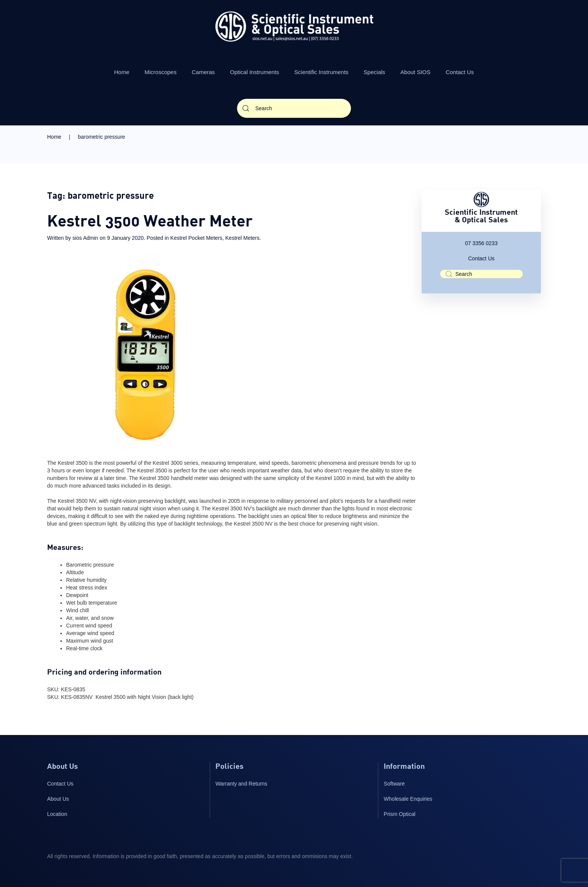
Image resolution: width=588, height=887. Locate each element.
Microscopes (161, 72)
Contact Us (460, 72)
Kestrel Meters (242, 238)
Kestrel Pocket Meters (196, 238)
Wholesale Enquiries (408, 799)
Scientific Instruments (322, 72)
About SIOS (415, 72)
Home (122, 72)
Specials (374, 72)
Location (57, 814)
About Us (58, 799)
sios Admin (85, 238)
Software (394, 784)
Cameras (203, 72)
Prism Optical (399, 814)
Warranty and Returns (241, 784)
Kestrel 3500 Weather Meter (150, 222)
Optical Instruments (255, 72)
